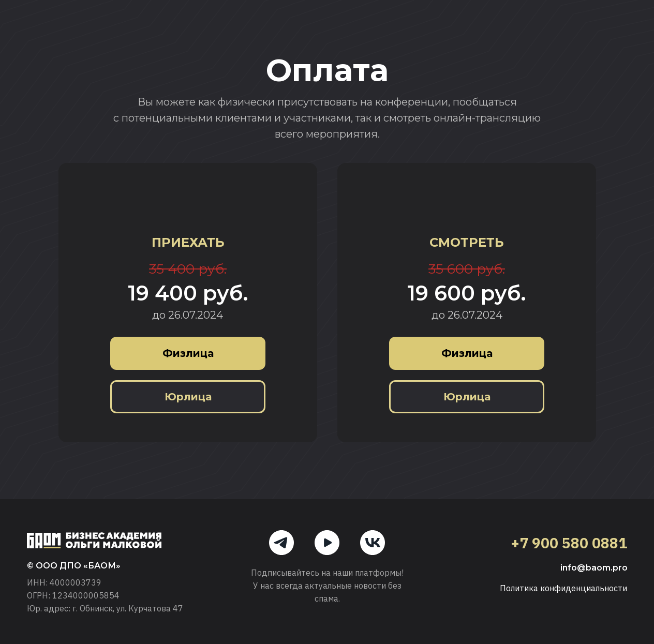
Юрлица (188, 397)
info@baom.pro (594, 568)
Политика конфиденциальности (563, 588)
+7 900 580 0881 (569, 543)
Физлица (188, 353)
